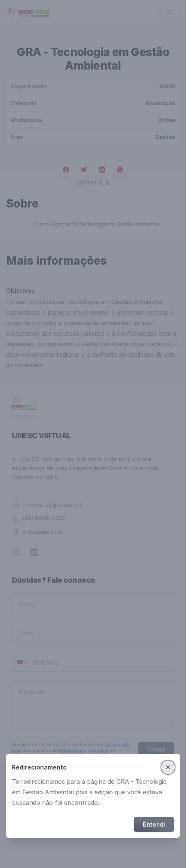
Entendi (154, 824)
